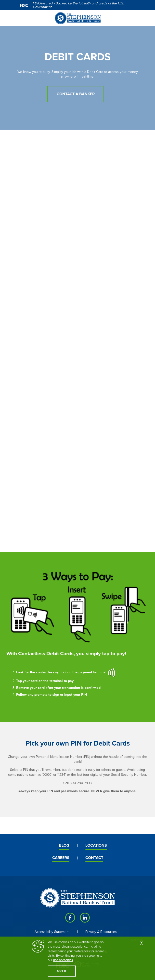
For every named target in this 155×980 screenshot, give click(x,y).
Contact (94, 858)
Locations (96, 845)
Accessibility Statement (52, 932)
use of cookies (63, 960)
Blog (64, 845)
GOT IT (62, 971)
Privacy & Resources (101, 932)
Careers (61, 858)
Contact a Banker (76, 94)
